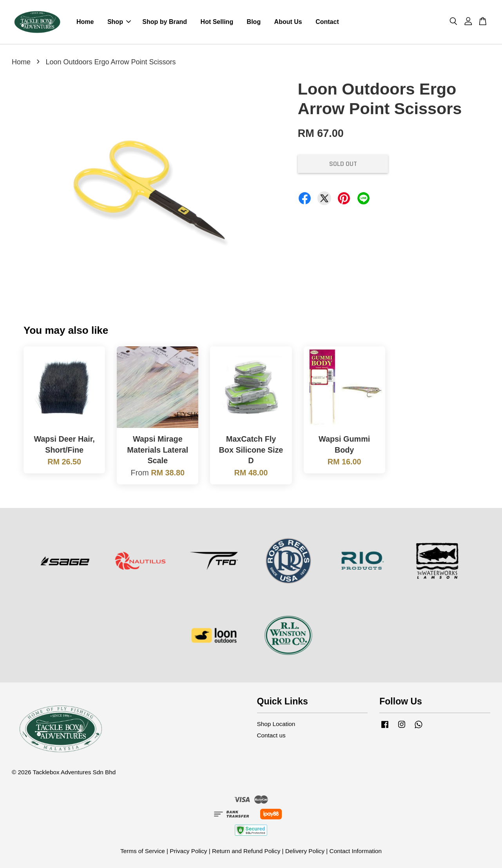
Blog (254, 22)
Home (85, 22)
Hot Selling (217, 22)
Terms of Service (143, 851)
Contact (327, 22)
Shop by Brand (165, 22)
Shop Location (276, 724)
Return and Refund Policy (246, 851)
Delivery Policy (305, 851)
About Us (288, 22)
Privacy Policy (188, 851)
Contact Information (356, 851)
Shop (119, 22)
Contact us (271, 735)
